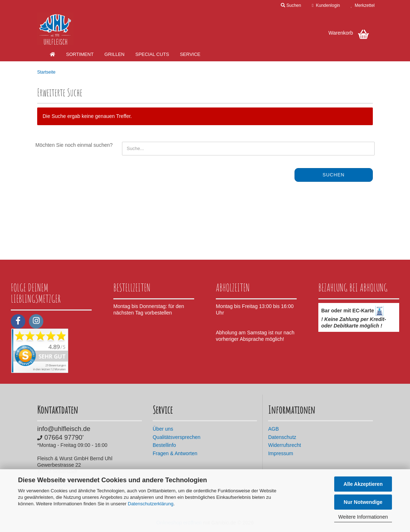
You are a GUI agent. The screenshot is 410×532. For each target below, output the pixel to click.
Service (190, 54)
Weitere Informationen (363, 517)
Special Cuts (152, 54)
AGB (274, 429)
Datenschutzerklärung (151, 504)
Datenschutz (282, 437)
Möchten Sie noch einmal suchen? (74, 145)
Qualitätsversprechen (176, 437)
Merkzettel (363, 5)
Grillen (114, 54)
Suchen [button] (291, 5)
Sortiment (80, 54)
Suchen (334, 175)
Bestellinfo (164, 445)
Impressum (281, 453)
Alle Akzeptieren (363, 484)
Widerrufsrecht (285, 445)
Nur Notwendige (363, 502)
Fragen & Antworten (175, 453)
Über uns (163, 429)
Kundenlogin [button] (326, 5)
